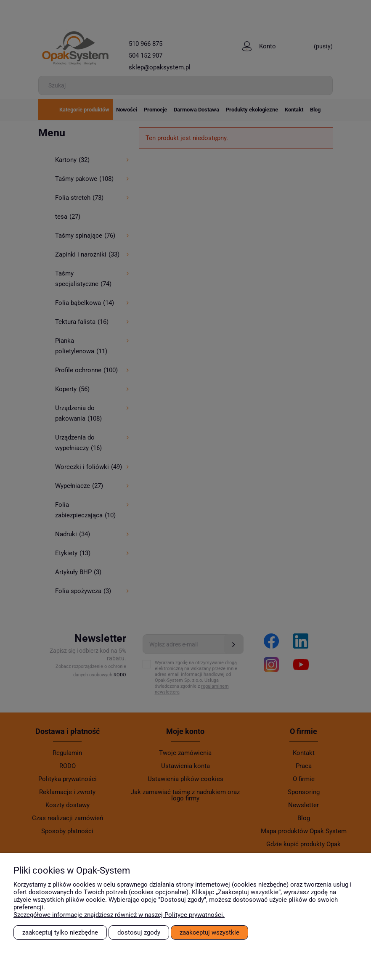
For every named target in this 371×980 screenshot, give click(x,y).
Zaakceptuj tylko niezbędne (60, 932)
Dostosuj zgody (139, 932)
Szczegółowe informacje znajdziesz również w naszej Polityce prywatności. (119, 915)
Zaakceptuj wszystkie (209, 932)
